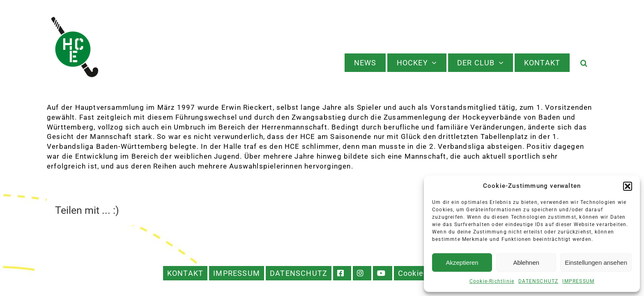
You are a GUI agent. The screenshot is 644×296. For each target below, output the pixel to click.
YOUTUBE (383, 273)
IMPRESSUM (578, 281)
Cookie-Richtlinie (492, 281)
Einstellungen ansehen (596, 262)
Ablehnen (526, 262)
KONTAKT (185, 273)
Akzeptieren (462, 262)
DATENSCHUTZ (538, 281)
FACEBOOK (342, 273)
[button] (628, 186)
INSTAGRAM (362, 273)
